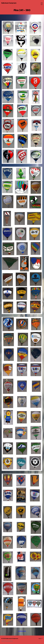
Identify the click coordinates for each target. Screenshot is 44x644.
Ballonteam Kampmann (9, 3)
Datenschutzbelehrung (7, 641)
